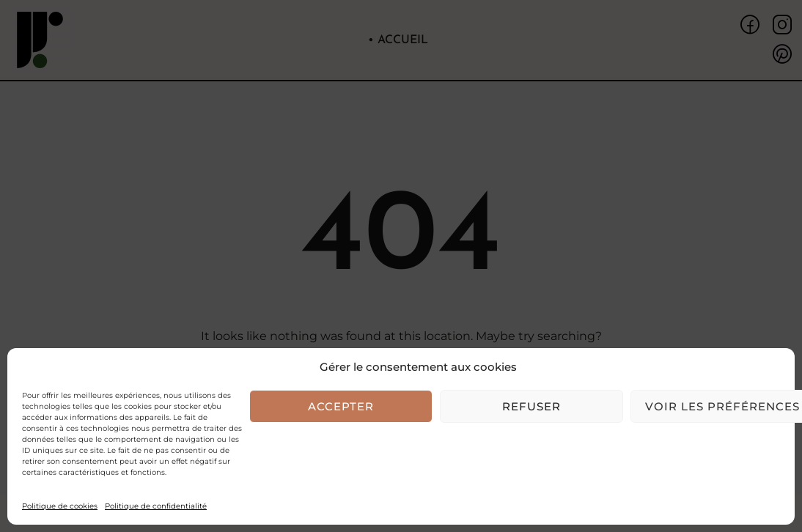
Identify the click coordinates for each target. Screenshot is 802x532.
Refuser (531, 406)
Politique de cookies (60, 506)
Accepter (341, 406)
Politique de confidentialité (156, 506)
